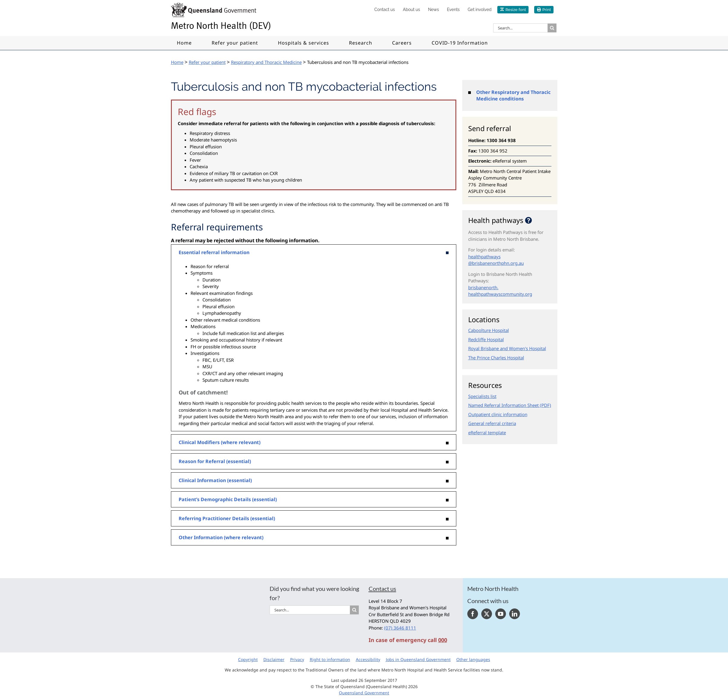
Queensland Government (364, 693)
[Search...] (520, 28)
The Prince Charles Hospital (496, 358)
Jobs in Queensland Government (418, 659)
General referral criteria (492, 423)
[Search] (552, 28)
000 (443, 640)
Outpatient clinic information (498, 414)
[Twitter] (487, 614)
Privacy (297, 659)
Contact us (382, 589)
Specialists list (482, 396)
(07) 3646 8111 (400, 628)
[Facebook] (473, 614)
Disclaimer (274, 659)
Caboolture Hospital (489, 330)
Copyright (248, 659)
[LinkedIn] (515, 614)
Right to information (330, 659)
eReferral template (487, 432)
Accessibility (368, 659)
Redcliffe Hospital (486, 339)
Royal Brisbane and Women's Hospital (507, 348)
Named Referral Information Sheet (503, 405)
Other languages (473, 659)
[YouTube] (501, 614)
